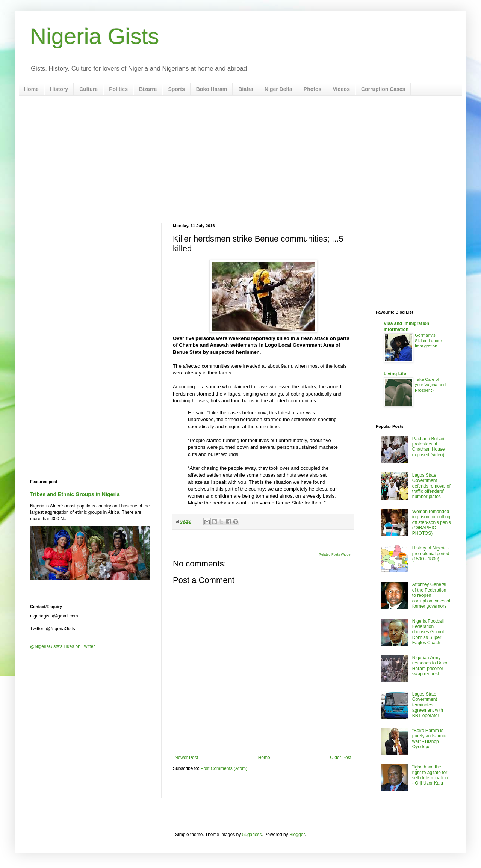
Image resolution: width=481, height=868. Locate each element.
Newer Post (186, 758)
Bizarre (148, 89)
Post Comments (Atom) (224, 768)
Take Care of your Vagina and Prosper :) (430, 385)
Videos (341, 89)
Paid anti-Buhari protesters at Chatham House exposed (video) (429, 447)
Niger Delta (278, 89)
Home (31, 89)
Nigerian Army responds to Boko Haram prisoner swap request (430, 666)
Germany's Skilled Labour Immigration (428, 341)
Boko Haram (212, 89)
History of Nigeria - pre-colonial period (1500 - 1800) (431, 553)
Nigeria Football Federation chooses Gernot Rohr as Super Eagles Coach (428, 632)
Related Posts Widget (335, 554)
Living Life (395, 374)
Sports (176, 89)
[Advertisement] (240, 160)
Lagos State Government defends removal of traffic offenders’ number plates (431, 486)
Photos (312, 89)
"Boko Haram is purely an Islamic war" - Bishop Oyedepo (429, 739)
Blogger (297, 835)
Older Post (341, 758)
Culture (88, 89)
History (59, 89)
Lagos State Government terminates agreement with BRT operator (428, 705)
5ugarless (252, 835)
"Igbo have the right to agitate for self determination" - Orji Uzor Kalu (431, 775)
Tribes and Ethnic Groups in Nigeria (75, 494)
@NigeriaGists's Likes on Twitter (62, 646)
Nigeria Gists (95, 36)
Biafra (246, 89)
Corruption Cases (383, 89)
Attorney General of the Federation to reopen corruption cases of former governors (431, 595)
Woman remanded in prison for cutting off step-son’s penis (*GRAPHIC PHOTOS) (432, 522)
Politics (118, 89)
